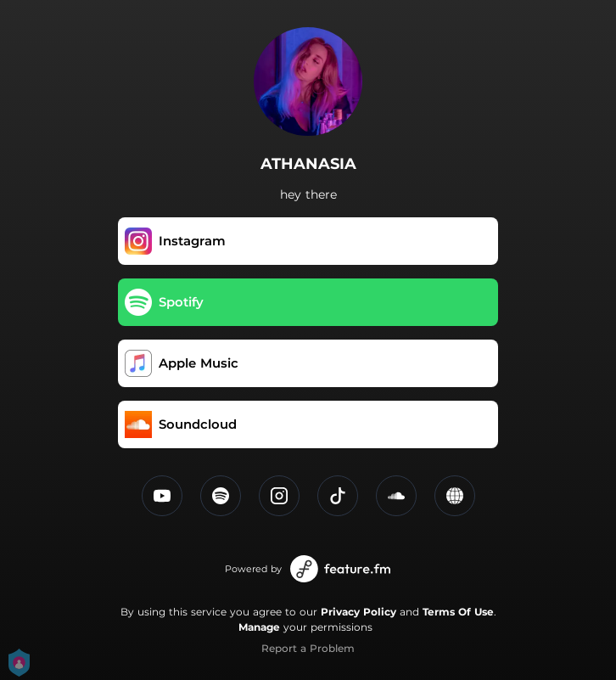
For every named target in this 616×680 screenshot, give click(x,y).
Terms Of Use (458, 612)
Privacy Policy (358, 612)
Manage (259, 627)
